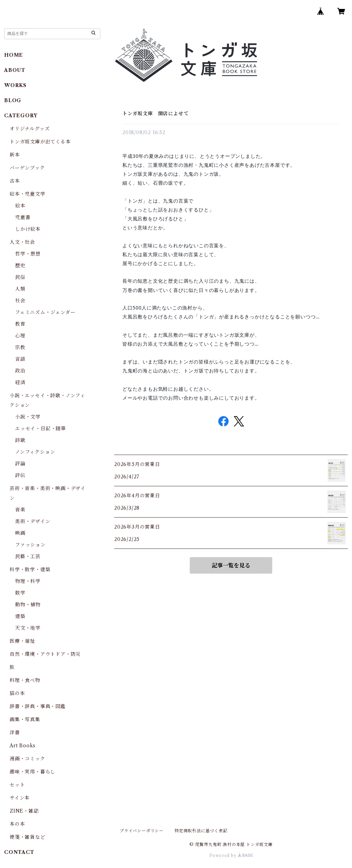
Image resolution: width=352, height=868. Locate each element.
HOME (14, 55)
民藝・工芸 (28, 556)
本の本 (17, 824)
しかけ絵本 (28, 229)
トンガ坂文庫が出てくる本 (40, 142)
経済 (20, 382)
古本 (15, 181)
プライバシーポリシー (142, 831)
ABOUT (15, 70)
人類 (20, 289)
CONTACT (19, 852)
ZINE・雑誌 (24, 811)
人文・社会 (22, 242)
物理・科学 (28, 581)
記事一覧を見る (231, 565)
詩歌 (20, 440)
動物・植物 (28, 605)
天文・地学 (28, 628)
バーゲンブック (27, 168)
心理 (20, 336)
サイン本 (20, 798)
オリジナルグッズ (30, 129)
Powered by (231, 855)
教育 (20, 324)
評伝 (20, 475)
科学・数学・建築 (30, 569)
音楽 (20, 510)
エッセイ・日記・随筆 (41, 428)
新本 (15, 155)
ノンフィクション (35, 452)
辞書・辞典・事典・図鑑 (38, 706)
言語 (20, 359)
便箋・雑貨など (27, 837)
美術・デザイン (33, 521)
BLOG (13, 100)
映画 (20, 533)
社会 (20, 301)
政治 (20, 371)
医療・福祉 (22, 641)
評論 (20, 464)
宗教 (20, 347)
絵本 (20, 206)
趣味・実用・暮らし (32, 772)
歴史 (20, 265)
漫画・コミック (27, 759)
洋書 (15, 733)
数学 (20, 593)
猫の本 (17, 693)
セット (17, 785)
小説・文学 (28, 417)
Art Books (23, 746)
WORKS (15, 85)
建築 (20, 616)
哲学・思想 (28, 254)
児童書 (23, 217)
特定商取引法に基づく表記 (201, 831)
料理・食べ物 (25, 680)
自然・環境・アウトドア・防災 (45, 654)
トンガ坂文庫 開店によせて (155, 113)
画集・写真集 (25, 719)
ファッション (30, 545)
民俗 (20, 277)
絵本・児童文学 (27, 194)
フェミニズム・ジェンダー (45, 312)
